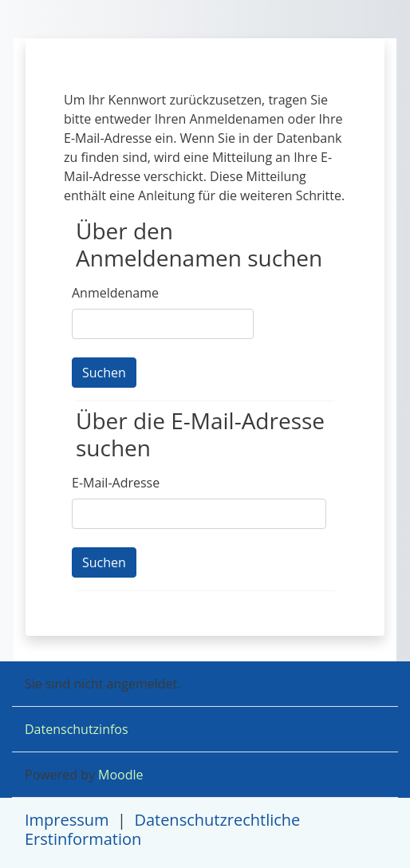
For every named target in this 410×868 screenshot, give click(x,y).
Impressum (67, 820)
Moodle (120, 775)
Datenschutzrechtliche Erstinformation (162, 829)
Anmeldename (115, 293)
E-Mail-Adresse (116, 483)
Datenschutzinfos (77, 729)
